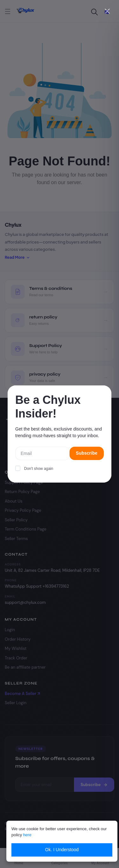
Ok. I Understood (62, 850)
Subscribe (87, 453)
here (27, 835)
